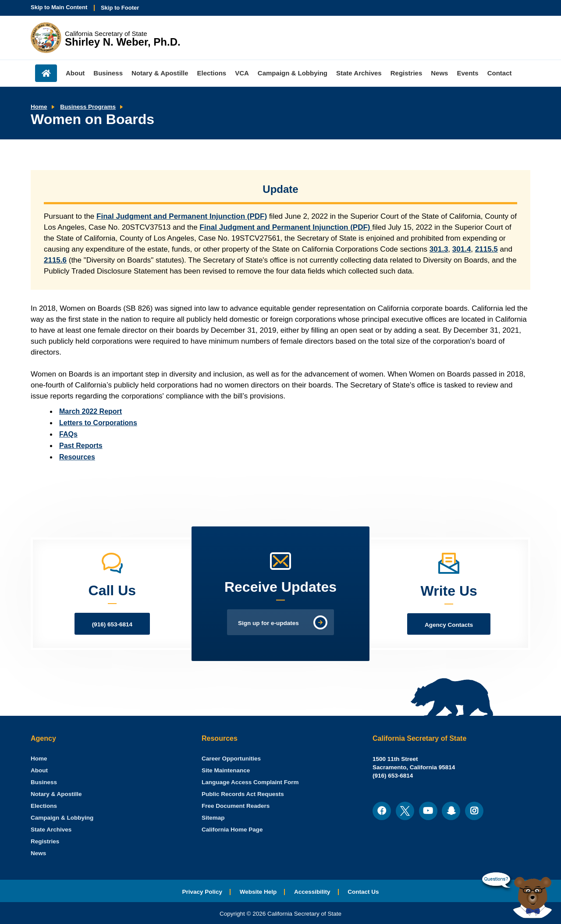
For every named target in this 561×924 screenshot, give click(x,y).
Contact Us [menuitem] (363, 892)
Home (39, 107)
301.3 (439, 249)
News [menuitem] (439, 73)
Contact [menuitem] (500, 73)
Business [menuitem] (108, 73)
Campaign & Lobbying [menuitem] (293, 73)
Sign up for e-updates (268, 623)
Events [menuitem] (467, 73)
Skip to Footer (120, 8)
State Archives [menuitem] (359, 73)
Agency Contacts (449, 625)
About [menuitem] (75, 73)
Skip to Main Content (59, 7)
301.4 (462, 249)
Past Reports (81, 446)
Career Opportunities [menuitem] (231, 759)
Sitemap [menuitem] (213, 818)
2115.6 (55, 260)
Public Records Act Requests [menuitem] (243, 794)
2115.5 (486, 249)
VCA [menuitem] (242, 73)
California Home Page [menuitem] (232, 830)
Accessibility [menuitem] (312, 892)
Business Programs (88, 107)
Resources (77, 457)
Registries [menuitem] (407, 73)
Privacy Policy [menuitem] (202, 892)
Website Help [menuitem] (258, 892)
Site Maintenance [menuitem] (226, 770)
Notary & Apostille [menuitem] (160, 73)
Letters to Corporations (98, 423)
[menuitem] (39, 759)
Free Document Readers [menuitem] (236, 806)
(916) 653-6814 (112, 624)
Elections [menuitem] (212, 73)
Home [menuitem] (46, 73)
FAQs (68, 434)
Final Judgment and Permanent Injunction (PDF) (182, 216)
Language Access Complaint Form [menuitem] (250, 782)
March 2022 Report (91, 411)
